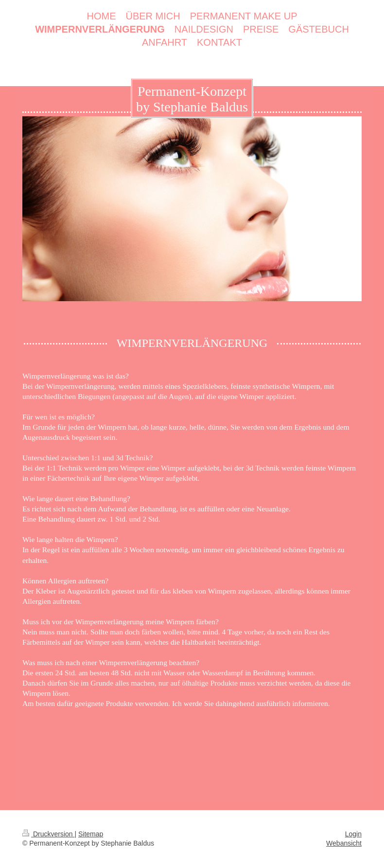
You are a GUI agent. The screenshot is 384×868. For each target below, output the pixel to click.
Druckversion (48, 834)
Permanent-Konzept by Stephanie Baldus (192, 99)
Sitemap (91, 834)
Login (353, 834)
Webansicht (344, 843)
